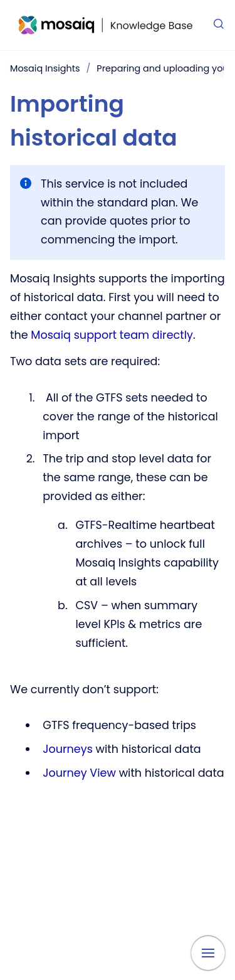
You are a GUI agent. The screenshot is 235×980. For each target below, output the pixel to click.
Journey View (79, 773)
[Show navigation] (208, 953)
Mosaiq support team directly (112, 335)
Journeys (69, 749)
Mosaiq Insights (45, 68)
